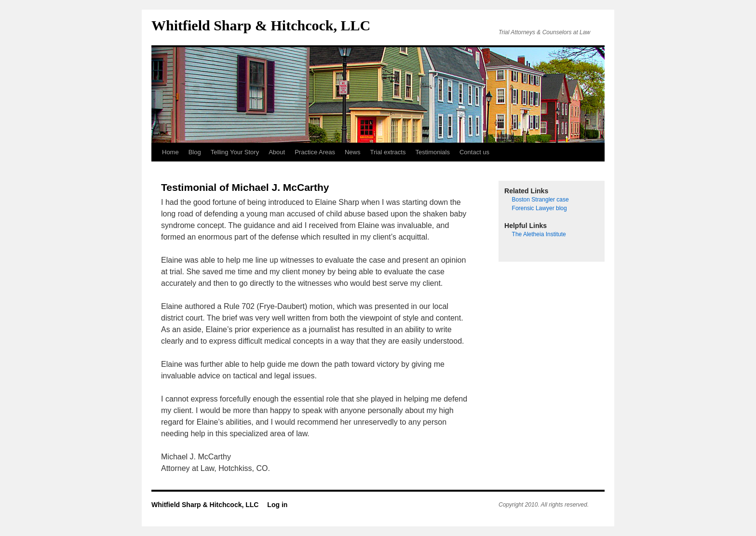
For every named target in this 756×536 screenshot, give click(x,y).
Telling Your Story (235, 152)
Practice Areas (315, 152)
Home (170, 152)
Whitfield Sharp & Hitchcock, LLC (261, 25)
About (277, 152)
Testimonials (432, 152)
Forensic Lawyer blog (540, 208)
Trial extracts (388, 152)
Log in (277, 505)
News (353, 152)
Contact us (474, 152)
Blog (195, 152)
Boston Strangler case (540, 200)
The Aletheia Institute (539, 234)
